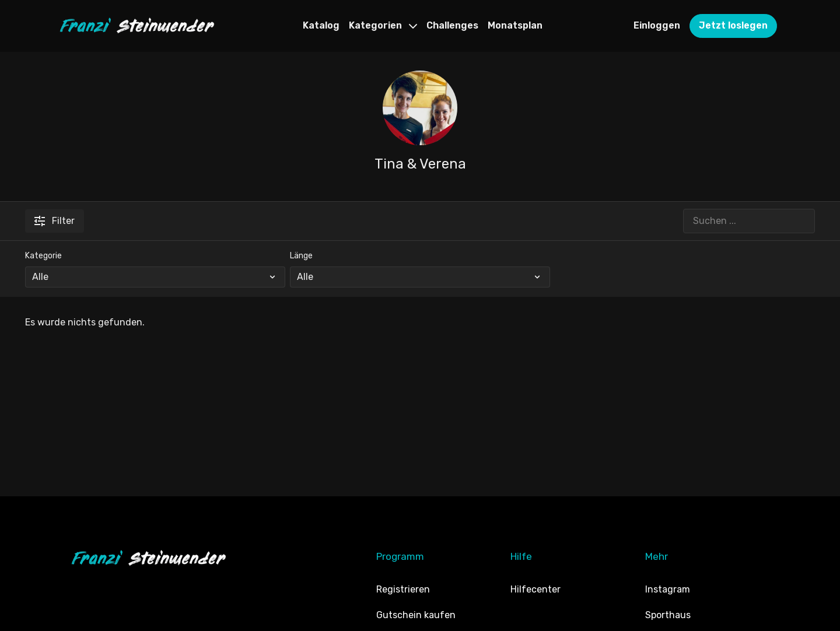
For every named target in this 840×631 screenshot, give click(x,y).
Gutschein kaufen (416, 615)
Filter (55, 221)
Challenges (452, 25)
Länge (301, 256)
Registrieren (403, 589)
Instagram (668, 589)
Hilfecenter (535, 589)
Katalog (321, 25)
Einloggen (657, 25)
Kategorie (43, 256)
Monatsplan (515, 25)
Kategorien (383, 25)
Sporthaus (668, 615)
